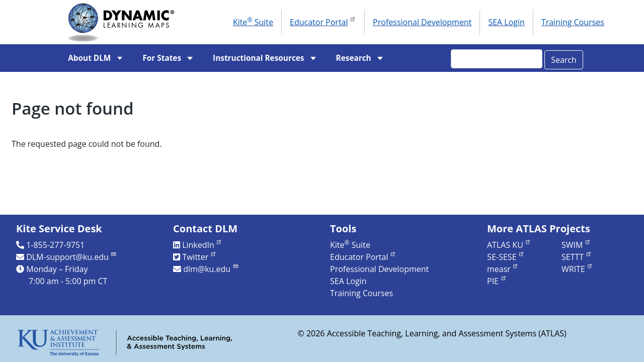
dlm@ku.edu (211, 269)
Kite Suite (253, 22)
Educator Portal (323, 21)
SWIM (576, 245)
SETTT (577, 257)
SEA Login (506, 22)
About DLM (89, 58)
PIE (497, 281)
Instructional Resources (258, 58)
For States (162, 58)
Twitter (199, 257)
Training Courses (573, 22)
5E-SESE (506, 257)
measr (503, 269)
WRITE (577, 269)
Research (354, 58)
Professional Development (422, 22)
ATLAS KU (509, 245)
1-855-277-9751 (55, 245)
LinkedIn (202, 245)
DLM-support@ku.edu (71, 257)
